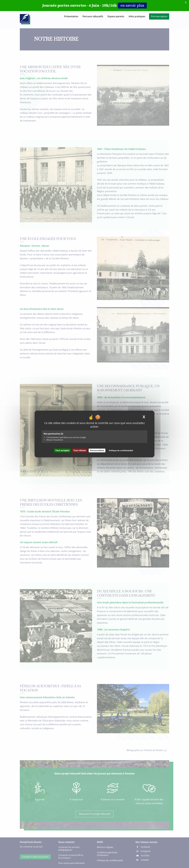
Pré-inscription (159, 16)
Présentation (71, 16)
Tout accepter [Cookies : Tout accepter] (62, 450)
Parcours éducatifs (93, 16)
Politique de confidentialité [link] (121, 450)
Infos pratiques (137, 16)
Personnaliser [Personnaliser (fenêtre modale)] (97, 450)
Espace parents (116, 16)
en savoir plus (132, 6)
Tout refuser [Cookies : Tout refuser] (80, 450)
